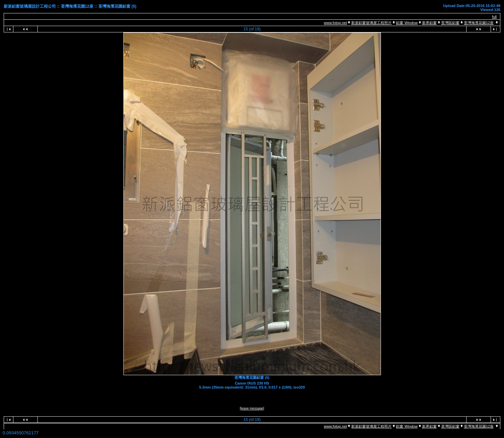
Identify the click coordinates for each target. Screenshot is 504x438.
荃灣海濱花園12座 (479, 23)
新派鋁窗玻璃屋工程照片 (371, 23)
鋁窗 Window (407, 23)
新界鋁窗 (429, 23)
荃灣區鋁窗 (450, 23)
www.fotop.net (335, 23)
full (494, 17)
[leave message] (252, 408)
